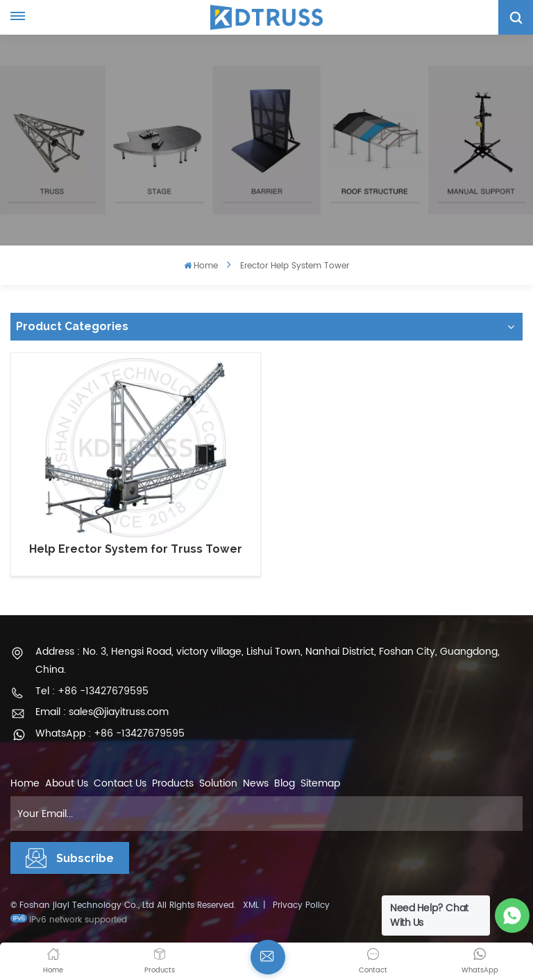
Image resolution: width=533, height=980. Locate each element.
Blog (285, 783)
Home (201, 266)
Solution (218, 783)
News (256, 783)
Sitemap (320, 783)
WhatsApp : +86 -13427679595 (110, 733)
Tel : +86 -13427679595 (92, 691)
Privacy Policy (301, 905)
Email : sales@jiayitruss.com (102, 712)
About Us (67, 783)
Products (173, 783)
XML (251, 905)
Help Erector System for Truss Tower (136, 549)
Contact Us (120, 783)
